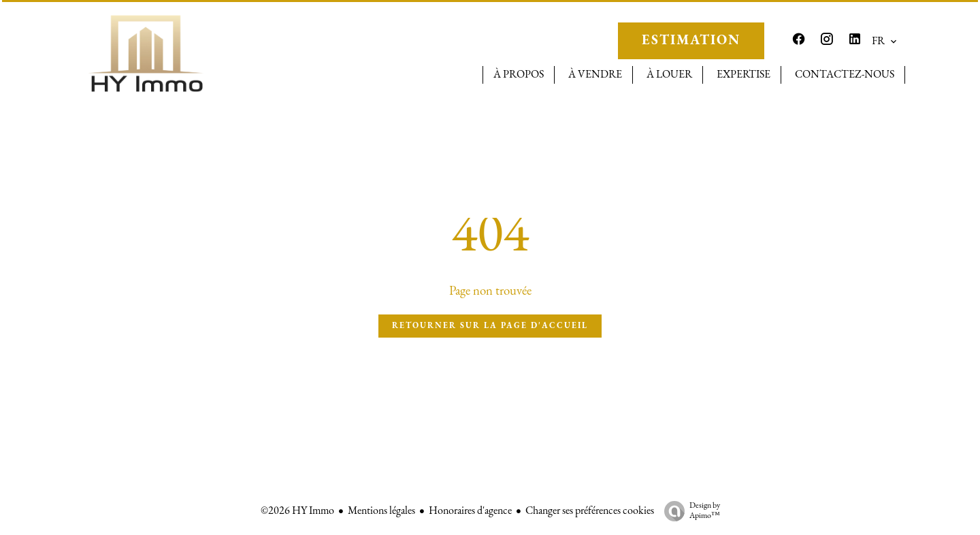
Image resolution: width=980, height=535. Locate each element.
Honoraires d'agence (470, 511)
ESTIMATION (691, 41)
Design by (689, 512)
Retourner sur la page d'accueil (490, 326)
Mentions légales (381, 511)
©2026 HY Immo (297, 511)
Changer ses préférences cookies (590, 511)
